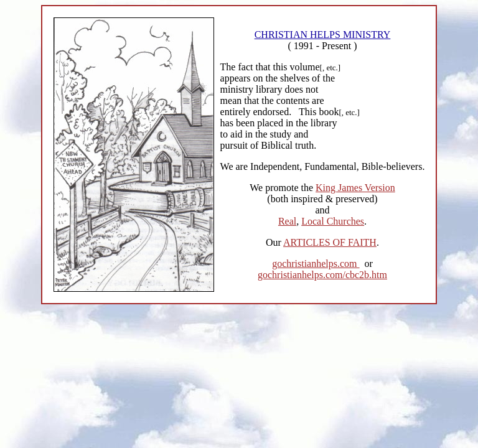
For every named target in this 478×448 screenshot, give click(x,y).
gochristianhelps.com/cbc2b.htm (322, 275)
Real (287, 221)
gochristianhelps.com (316, 264)
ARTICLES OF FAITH (330, 242)
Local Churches (333, 221)
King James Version (355, 188)
